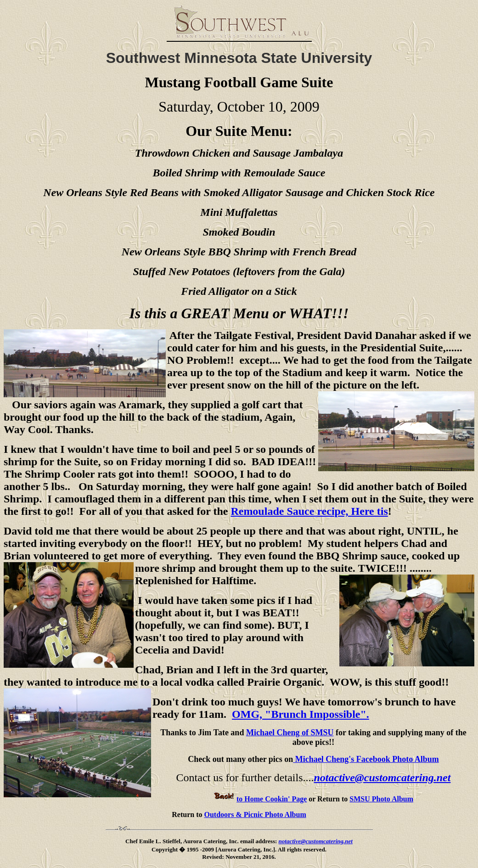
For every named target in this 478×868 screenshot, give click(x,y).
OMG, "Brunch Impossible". (301, 714)
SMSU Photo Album (381, 799)
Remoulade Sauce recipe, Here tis (309, 511)
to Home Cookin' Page (260, 799)
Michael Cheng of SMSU (290, 733)
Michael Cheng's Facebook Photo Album (366, 759)
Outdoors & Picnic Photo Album (255, 814)
